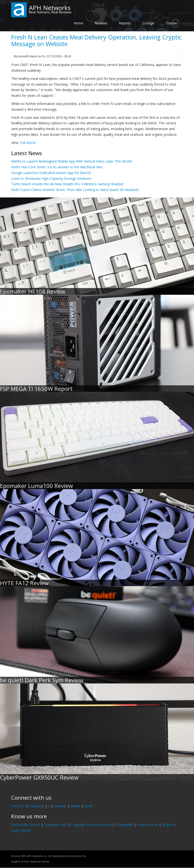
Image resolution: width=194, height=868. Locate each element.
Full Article (28, 143)
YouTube (18, 806)
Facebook (37, 806)
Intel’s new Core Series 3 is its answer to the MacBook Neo (57, 167)
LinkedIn (60, 806)
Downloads (124, 825)
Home (79, 23)
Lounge (148, 23)
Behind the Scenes (26, 825)
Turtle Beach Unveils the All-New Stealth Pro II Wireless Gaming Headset (67, 184)
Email (88, 806)
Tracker (171, 23)
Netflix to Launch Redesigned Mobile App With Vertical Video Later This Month (72, 161)
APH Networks (50, 8)
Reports (125, 23)
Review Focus (147, 825)
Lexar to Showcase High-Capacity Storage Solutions (51, 178)
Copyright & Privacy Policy (91, 825)
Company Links (55, 825)
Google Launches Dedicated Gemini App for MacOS (51, 173)
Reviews (101, 23)
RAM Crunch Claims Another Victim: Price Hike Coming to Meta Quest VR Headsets (75, 190)
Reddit (75, 806)
